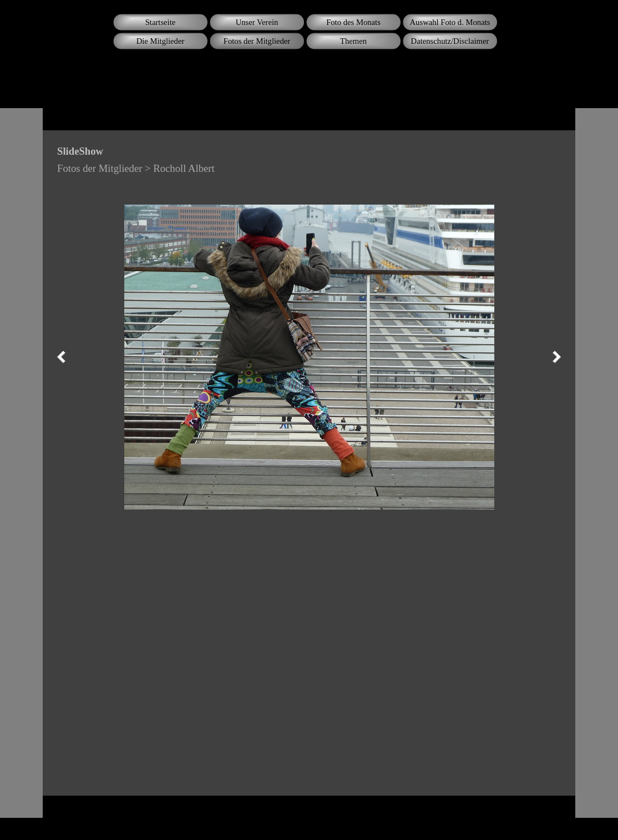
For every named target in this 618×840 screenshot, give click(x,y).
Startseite (161, 22)
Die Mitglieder (161, 41)
